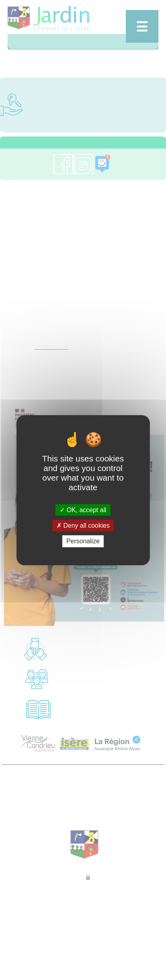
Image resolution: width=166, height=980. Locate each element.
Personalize (83, 541)
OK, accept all (83, 510)
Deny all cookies (83, 526)
